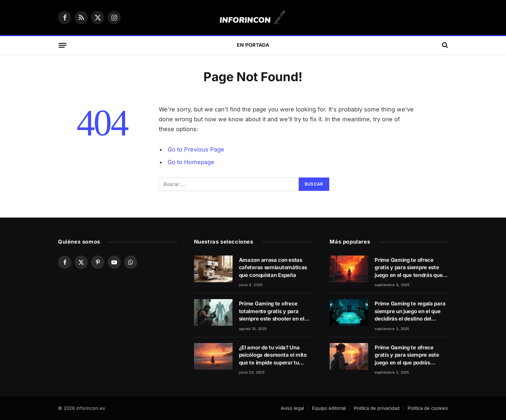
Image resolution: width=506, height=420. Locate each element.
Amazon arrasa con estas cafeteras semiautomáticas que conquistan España (273, 267)
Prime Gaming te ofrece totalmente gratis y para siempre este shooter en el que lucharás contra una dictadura (272, 311)
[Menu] (63, 45)
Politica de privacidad (377, 408)
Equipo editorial (329, 408)
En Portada (253, 45)
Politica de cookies (428, 408)
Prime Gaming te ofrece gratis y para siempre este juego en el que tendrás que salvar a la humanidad (408, 268)
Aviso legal (292, 408)
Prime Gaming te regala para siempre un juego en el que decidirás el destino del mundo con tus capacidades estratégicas (410, 311)
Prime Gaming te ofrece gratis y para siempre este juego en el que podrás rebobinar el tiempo (407, 355)
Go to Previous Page (196, 149)
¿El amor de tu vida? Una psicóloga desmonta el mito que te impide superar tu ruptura (273, 355)
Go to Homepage (191, 162)
